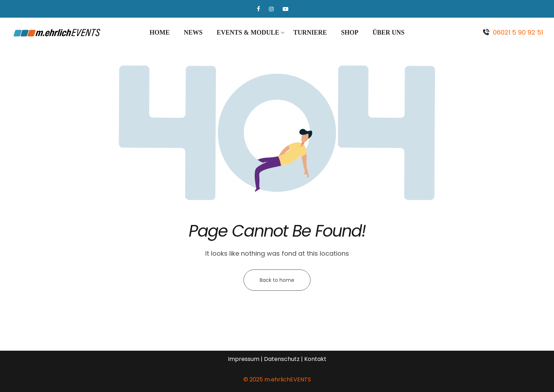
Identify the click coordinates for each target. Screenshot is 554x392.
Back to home (277, 280)
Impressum (244, 359)
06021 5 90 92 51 (518, 32)
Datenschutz (282, 359)
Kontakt (315, 359)
